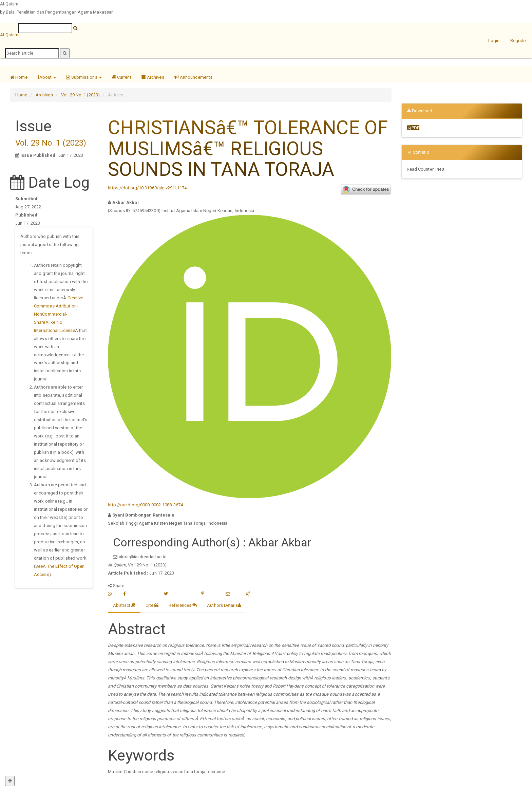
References (183, 605)
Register (519, 41)
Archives (153, 77)
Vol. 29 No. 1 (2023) (80, 95)
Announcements (194, 77)
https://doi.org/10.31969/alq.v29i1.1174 (147, 188)
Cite (152, 605)
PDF (413, 128)
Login (494, 41)
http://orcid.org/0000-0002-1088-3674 (145, 505)
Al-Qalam (9, 35)
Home (19, 77)
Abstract (124, 605)
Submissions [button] (84, 77)
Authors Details (224, 605)
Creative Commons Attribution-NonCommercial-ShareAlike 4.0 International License (59, 314)
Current (122, 77)
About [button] (47, 77)
